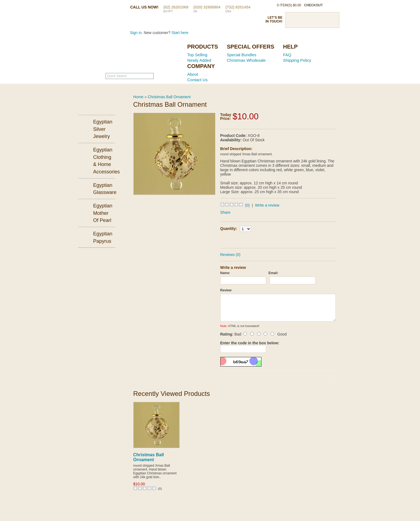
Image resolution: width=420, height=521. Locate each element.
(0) (247, 205)
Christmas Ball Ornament (169, 97)
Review (226, 290)
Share (225, 212)
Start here (180, 33)
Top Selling (197, 55)
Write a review (267, 205)
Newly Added (199, 60)
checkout (314, 5)
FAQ (287, 55)
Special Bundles (242, 55)
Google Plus (322, 20)
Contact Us (198, 80)
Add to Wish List (294, 239)
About (193, 74)
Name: (225, 273)
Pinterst (312, 20)
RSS (331, 20)
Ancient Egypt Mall (148, 55)
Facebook (293, 20)
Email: (274, 273)
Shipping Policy (297, 60)
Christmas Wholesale (246, 60)
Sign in (136, 33)
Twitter (303, 20)
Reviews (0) (230, 255)
